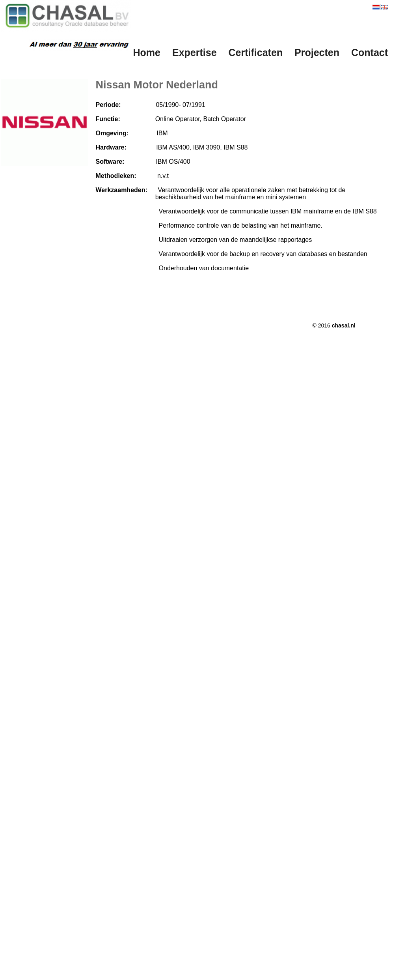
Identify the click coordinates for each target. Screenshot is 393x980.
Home (147, 52)
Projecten (317, 52)
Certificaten (256, 52)
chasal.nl (344, 325)
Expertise (195, 52)
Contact (370, 52)
